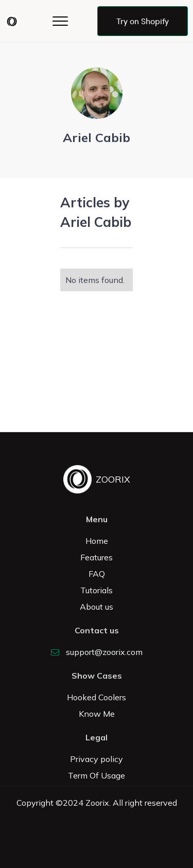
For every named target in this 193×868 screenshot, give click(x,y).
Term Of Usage (97, 775)
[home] (14, 21)
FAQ (97, 574)
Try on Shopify (143, 21)
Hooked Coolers (97, 697)
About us (97, 607)
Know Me (97, 714)
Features (97, 557)
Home (97, 541)
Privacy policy (97, 759)
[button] (60, 21)
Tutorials (97, 590)
